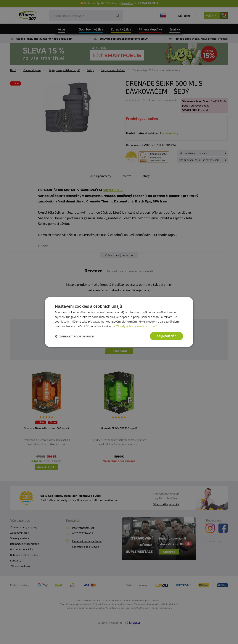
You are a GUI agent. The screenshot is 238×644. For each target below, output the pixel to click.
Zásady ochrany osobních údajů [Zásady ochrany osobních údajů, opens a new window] (137, 326)
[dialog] (119, 322)
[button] (75, 336)
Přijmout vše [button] (167, 336)
